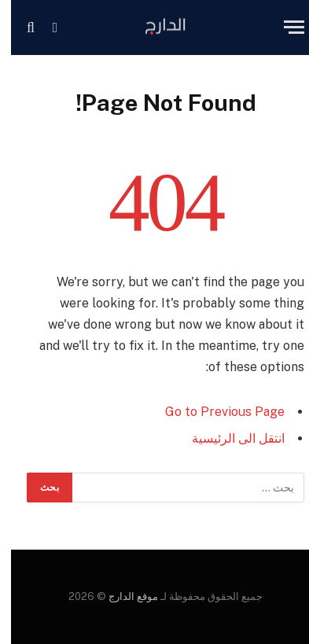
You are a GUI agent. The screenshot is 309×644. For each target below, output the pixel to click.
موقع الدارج (121, 596)
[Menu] (283, 27)
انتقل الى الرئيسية (227, 438)
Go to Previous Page (214, 412)
